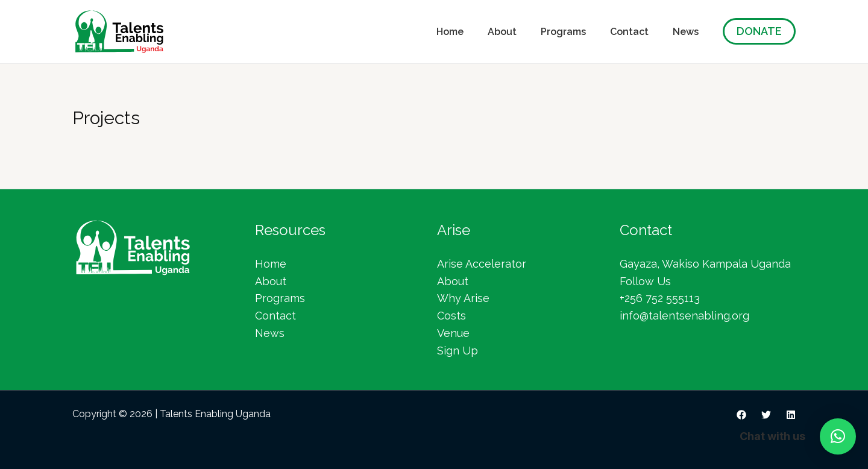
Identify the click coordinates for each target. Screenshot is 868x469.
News (686, 32)
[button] (838, 436)
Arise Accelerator (482, 264)
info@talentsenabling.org (684, 316)
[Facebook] (741, 415)
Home (450, 32)
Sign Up (458, 351)
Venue (453, 333)
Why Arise (463, 298)
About (502, 32)
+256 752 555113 (660, 298)
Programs (563, 32)
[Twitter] (766, 415)
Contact (629, 32)
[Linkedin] (791, 415)
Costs (451, 316)
